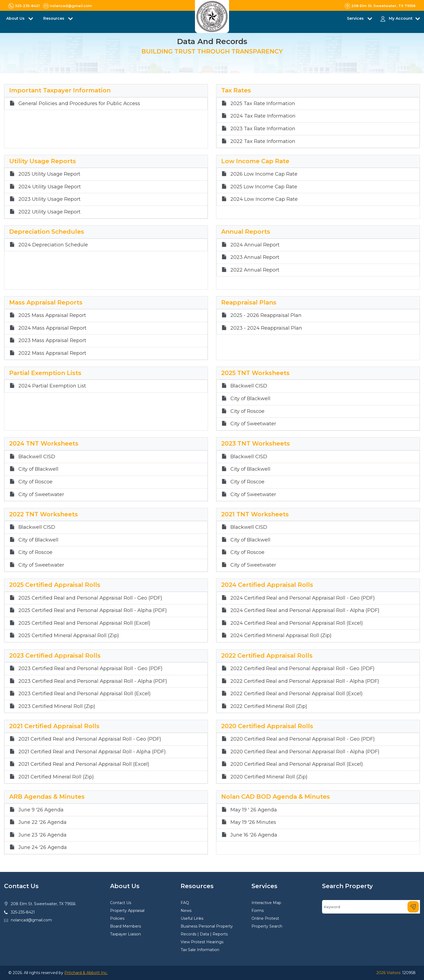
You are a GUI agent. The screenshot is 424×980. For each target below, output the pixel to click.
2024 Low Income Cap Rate (264, 199)
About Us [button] (16, 18)
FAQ (185, 903)
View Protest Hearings (202, 942)
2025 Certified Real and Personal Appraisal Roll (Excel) (84, 623)
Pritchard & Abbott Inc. (86, 973)
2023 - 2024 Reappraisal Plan (266, 328)
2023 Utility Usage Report (49, 199)
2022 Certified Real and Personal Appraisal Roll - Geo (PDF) (302, 669)
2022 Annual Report (255, 270)
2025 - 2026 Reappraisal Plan (266, 315)
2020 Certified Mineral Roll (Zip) (269, 777)
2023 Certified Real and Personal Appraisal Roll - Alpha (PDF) (93, 681)
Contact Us (121, 903)
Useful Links (192, 918)
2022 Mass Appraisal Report (52, 353)
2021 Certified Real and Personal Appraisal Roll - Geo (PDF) (90, 739)
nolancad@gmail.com (31, 920)
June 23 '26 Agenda (42, 835)
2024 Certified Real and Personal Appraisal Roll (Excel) (297, 623)
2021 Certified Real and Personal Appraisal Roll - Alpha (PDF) (92, 752)
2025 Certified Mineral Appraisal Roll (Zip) (69, 636)
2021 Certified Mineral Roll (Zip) (56, 777)
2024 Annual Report (255, 245)
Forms (258, 911)
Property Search (267, 926)
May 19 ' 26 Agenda (254, 810)
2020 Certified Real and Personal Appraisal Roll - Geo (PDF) (303, 739)
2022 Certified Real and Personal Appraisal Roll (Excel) (297, 694)
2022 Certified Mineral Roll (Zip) (269, 706)
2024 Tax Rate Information (263, 116)
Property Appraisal (127, 911)
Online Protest (265, 918)
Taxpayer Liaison (125, 934)
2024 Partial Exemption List (52, 386)
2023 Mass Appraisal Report (52, 341)
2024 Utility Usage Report (50, 187)
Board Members (125, 926)
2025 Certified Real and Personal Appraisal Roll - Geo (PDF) (90, 598)
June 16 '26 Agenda (254, 835)
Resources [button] (54, 18)
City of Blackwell (250, 399)
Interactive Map (266, 903)
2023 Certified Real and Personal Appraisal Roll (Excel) (85, 694)
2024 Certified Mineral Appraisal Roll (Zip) (281, 636)
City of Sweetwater (253, 424)
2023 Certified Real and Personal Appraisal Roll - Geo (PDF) (90, 669)
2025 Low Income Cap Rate (264, 187)
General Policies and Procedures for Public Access (79, 104)
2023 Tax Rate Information (263, 129)
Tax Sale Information (200, 950)
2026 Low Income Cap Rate (264, 174)
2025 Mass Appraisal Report (52, 315)
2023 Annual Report (255, 257)
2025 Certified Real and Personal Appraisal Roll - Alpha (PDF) (93, 611)
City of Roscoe (247, 411)
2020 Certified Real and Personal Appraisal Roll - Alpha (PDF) (305, 752)
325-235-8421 (23, 912)
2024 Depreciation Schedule (53, 245)
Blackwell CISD (249, 386)
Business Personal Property (207, 926)
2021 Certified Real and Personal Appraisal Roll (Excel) (84, 764)
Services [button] (356, 18)
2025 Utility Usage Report (49, 174)
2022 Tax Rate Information (263, 141)
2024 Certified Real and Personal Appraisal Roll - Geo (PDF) (303, 598)
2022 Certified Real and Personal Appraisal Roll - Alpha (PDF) (305, 681)
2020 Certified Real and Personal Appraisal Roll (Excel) (297, 764)
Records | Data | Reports (204, 934)
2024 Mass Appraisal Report (52, 328)
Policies (117, 918)
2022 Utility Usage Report (49, 212)
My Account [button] (401, 18)
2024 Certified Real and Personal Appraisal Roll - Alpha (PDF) (305, 611)
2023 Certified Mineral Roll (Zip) (57, 706)
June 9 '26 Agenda (41, 810)
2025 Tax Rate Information (263, 104)
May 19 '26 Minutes (253, 822)
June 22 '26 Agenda (42, 822)
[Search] (371, 907)
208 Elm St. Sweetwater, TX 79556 (43, 904)
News (186, 911)
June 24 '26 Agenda (43, 847)
